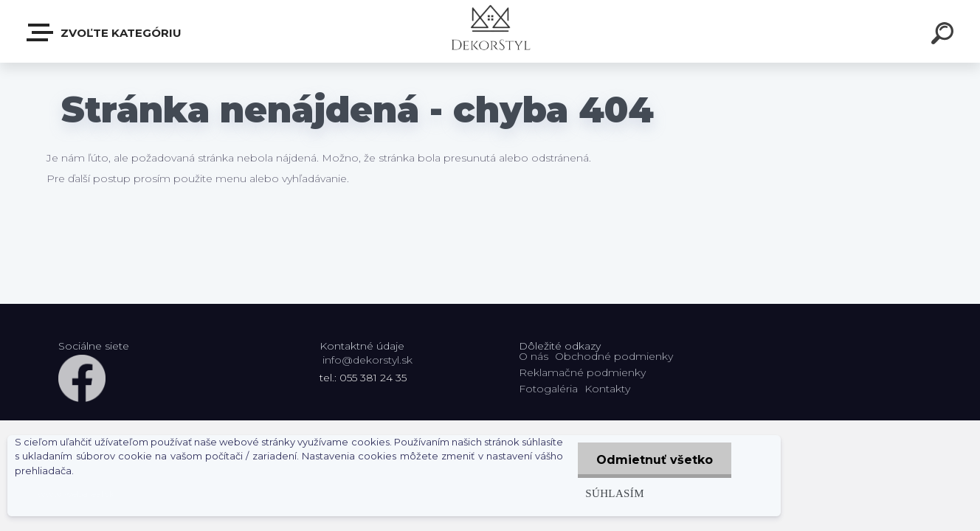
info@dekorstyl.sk (367, 360)
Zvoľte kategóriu (105, 32)
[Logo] (490, 31)
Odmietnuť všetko (655, 460)
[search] (945, 35)
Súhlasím (615, 493)
